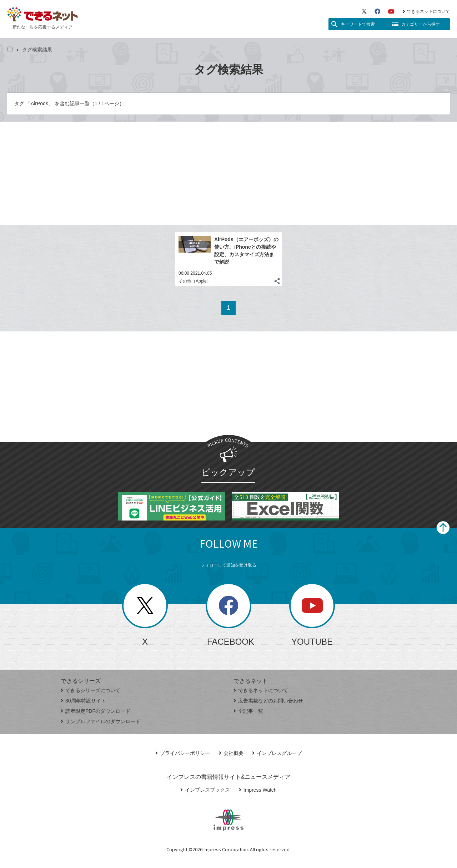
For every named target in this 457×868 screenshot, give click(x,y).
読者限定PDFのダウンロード (96, 711)
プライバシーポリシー (183, 753)
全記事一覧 (248, 711)
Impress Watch (258, 790)
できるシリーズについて (91, 690)
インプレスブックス (205, 790)
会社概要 (231, 753)
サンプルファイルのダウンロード (101, 721)
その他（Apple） (195, 281)
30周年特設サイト (83, 701)
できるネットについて (426, 11)
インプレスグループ (277, 753)
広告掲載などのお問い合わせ (268, 701)
